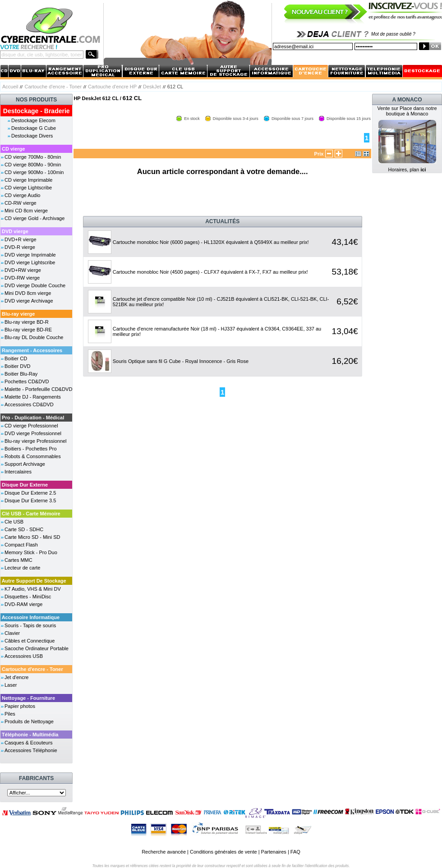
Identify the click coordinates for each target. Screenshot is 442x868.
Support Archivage (25, 464)
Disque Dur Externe (25, 485)
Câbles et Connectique (30, 641)
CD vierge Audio (23, 195)
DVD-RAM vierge (23, 604)
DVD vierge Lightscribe (30, 262)
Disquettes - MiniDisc (28, 597)
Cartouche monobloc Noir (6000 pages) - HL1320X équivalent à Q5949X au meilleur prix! (211, 242)
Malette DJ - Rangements (33, 397)
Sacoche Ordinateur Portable (37, 648)
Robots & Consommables (33, 456)
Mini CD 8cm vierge (26, 211)
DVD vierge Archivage (29, 301)
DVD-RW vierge (22, 278)
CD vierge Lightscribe (28, 188)
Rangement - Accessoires (32, 350)
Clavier (12, 633)
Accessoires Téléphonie (31, 750)
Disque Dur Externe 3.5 (30, 501)
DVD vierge (15, 231)
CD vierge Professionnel (31, 426)
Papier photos (20, 706)
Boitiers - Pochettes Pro (31, 449)
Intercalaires (18, 472)
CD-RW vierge (21, 203)
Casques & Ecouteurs (28, 743)
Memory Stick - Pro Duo (31, 552)
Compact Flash (21, 545)
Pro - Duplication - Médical (33, 418)
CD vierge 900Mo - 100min (34, 172)
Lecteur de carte (23, 568)
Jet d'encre (16, 677)
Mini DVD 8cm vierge (28, 293)
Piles (10, 714)
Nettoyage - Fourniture (28, 698)
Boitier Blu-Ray (21, 374)
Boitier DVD (17, 366)
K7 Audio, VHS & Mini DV (33, 589)
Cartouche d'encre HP (112, 87)
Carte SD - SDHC (24, 529)
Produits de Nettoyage (29, 721)
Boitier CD (16, 358)
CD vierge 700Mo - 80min (33, 157)
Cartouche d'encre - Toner (53, 87)
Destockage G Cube (34, 128)
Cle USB (14, 522)
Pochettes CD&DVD (27, 381)
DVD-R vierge (20, 247)
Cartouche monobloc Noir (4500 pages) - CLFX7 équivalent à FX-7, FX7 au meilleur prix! (210, 272)
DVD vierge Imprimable (30, 255)
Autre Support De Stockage (34, 581)
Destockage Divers (32, 136)
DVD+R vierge (21, 239)
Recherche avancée (164, 852)
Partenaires (274, 852)
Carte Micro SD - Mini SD (32, 537)
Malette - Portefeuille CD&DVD (38, 389)
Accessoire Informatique (31, 617)
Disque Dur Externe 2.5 (30, 493)
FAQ (295, 852)
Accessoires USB (24, 656)
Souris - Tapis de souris (30, 625)
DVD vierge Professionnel (33, 433)
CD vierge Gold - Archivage (35, 218)
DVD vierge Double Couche (35, 285)
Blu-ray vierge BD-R (27, 322)
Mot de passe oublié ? (393, 34)
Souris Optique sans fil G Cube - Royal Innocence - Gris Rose (181, 361)
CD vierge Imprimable (28, 180)
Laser (11, 685)
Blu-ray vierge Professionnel (36, 441)
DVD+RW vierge (23, 270)
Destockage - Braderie (37, 111)
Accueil (10, 87)
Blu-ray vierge (18, 314)
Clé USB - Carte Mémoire (31, 514)
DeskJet (152, 87)
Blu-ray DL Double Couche (34, 337)
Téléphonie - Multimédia (30, 735)
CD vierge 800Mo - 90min (33, 165)
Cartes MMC (18, 560)
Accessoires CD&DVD (29, 404)
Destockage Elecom (33, 120)
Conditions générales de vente (223, 852)
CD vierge (13, 149)
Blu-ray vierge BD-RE (28, 330)
